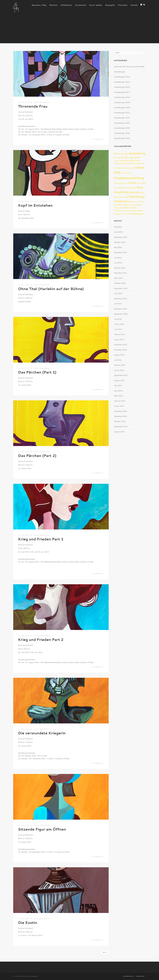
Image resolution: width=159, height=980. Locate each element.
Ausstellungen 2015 (122, 82)
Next (105, 952)
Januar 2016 (119, 370)
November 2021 (121, 273)
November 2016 (121, 350)
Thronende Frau (33, 106)
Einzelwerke (81, 5)
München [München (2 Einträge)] (133, 188)
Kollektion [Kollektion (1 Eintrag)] (125, 183)
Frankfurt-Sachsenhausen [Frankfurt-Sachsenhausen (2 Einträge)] (124, 168)
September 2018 (121, 314)
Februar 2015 (120, 401)
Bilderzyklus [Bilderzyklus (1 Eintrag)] (117, 158)
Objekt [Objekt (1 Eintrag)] (142, 192)
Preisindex (123, 5)
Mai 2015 (118, 386)
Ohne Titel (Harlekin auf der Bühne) (51, 289)
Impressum (140, 976)
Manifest (53, 5)
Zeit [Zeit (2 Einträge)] (142, 214)
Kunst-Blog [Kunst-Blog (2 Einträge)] (141, 183)
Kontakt (134, 5)
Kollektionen (66, 5)
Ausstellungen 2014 (122, 77)
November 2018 (121, 309)
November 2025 (121, 237)
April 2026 (118, 232)
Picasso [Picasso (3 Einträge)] (129, 201)
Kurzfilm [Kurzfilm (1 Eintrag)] (116, 188)
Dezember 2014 (121, 411)
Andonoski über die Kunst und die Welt (129, 67)
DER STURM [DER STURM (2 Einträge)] (135, 160)
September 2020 (121, 288)
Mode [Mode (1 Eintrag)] (127, 188)
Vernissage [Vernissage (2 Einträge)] (138, 210)
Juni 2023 (118, 263)
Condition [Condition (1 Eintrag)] (117, 161)
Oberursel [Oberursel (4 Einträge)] (134, 192)
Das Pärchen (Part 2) (37, 456)
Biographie (110, 5)
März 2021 (119, 278)
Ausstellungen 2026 (122, 138)
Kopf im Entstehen (35, 205)
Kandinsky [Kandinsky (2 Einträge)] (118, 183)
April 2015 (118, 391)
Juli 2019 (118, 304)
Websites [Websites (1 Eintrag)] (128, 214)
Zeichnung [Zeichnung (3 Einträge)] (135, 214)
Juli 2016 (118, 360)
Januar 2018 (119, 324)
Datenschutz (128, 976)
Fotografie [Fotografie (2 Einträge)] (140, 163)
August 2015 (119, 380)
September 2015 (121, 375)
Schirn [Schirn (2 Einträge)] (126, 205)
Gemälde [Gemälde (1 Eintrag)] (123, 173)
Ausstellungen (120, 72)
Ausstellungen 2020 (122, 107)
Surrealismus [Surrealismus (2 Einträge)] (125, 208)
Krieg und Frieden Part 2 (41, 639)
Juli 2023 (118, 258)
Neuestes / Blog (39, 5)
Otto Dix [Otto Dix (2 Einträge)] (117, 197)
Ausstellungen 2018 (122, 97)
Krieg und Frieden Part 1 (41, 539)
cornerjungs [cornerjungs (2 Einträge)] (124, 160)
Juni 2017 (118, 329)
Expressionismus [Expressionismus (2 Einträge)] (129, 163)
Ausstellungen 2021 (122, 113)
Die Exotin (28, 922)
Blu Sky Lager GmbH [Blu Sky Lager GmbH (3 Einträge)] (131, 157)
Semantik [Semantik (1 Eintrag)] (132, 205)
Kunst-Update (96, 5)
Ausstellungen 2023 (122, 123)
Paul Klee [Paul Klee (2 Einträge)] (125, 197)
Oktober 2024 (120, 242)
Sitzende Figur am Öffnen (42, 829)
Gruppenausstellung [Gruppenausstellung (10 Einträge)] (129, 178)
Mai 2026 (118, 227)
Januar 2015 (119, 406)
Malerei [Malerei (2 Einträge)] (122, 188)
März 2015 (119, 396)
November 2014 (121, 416)
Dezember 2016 (121, 345)
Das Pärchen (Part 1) (37, 372)
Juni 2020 (118, 293)
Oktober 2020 (120, 283)
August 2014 (119, 432)
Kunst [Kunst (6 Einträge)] (132, 183)
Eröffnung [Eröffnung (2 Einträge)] (118, 163)
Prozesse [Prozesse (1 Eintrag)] (136, 202)
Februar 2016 (120, 365)
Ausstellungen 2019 (122, 102)
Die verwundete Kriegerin (42, 733)
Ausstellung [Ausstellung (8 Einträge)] (137, 153)
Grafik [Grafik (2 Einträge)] (129, 173)
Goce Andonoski (42, 102)
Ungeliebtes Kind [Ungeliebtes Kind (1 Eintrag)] (129, 211)
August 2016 (119, 355)
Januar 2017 (119, 340)
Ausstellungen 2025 (122, 133)
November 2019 (121, 299)
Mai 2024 (118, 247)
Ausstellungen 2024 (122, 128)
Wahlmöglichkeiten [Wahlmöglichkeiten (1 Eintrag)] (119, 214)
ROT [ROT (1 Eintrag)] (122, 205)
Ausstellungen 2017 (122, 92)
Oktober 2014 (120, 421)
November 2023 (121, 252)
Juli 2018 (118, 319)
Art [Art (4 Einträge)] (116, 153)
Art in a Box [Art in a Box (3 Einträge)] (123, 154)
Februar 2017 (120, 334)
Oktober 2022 (120, 268)
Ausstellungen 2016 (122, 87)
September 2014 (121, 426)
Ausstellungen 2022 (122, 118)
